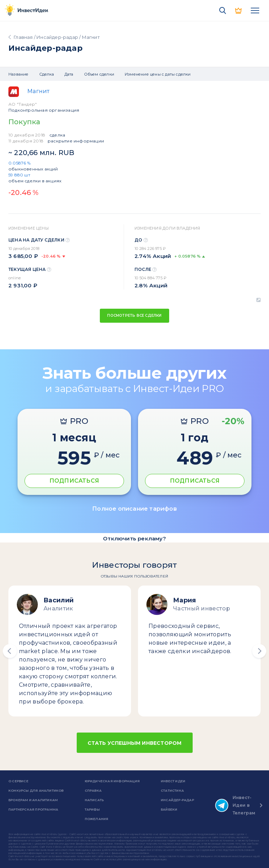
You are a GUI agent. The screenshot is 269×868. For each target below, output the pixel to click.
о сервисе (18, 781)
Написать (94, 800)
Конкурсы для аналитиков (36, 790)
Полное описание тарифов (134, 509)
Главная (23, 37)
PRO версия (239, 10)
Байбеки (169, 809)
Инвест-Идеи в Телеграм (235, 805)
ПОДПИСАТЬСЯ (74, 481)
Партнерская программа (33, 809)
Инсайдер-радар (57, 37)
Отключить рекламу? (134, 538)
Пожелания (97, 819)
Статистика (172, 790)
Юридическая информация (112, 781)
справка (93, 790)
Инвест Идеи (173, 781)
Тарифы (92, 809)
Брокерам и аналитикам (33, 800)
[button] (10, 651)
